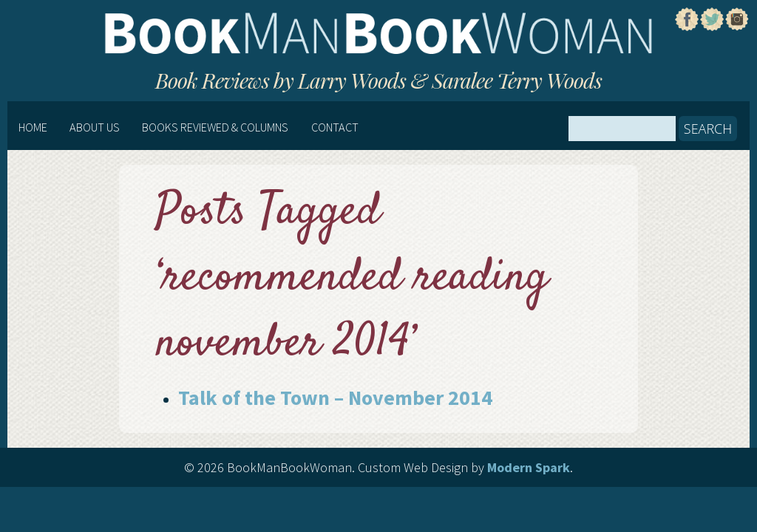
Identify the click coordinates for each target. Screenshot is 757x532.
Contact (335, 127)
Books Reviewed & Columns (215, 127)
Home (33, 127)
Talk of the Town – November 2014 (335, 398)
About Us (95, 127)
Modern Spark (529, 467)
